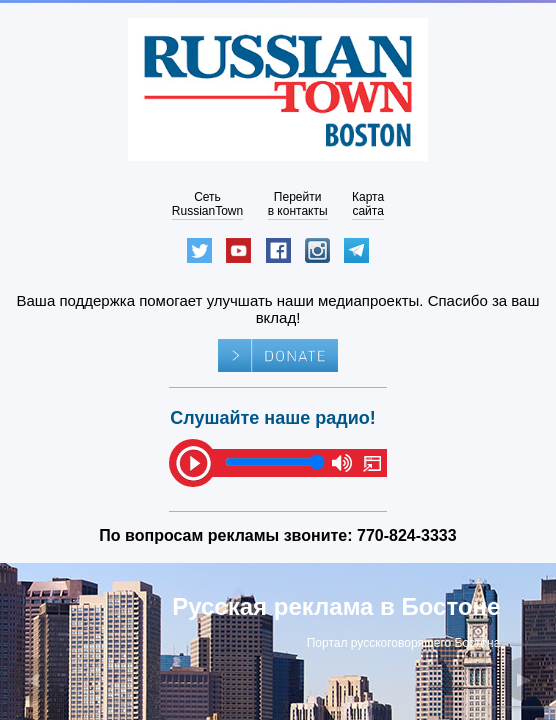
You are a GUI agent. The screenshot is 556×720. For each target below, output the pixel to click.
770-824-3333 (407, 535)
